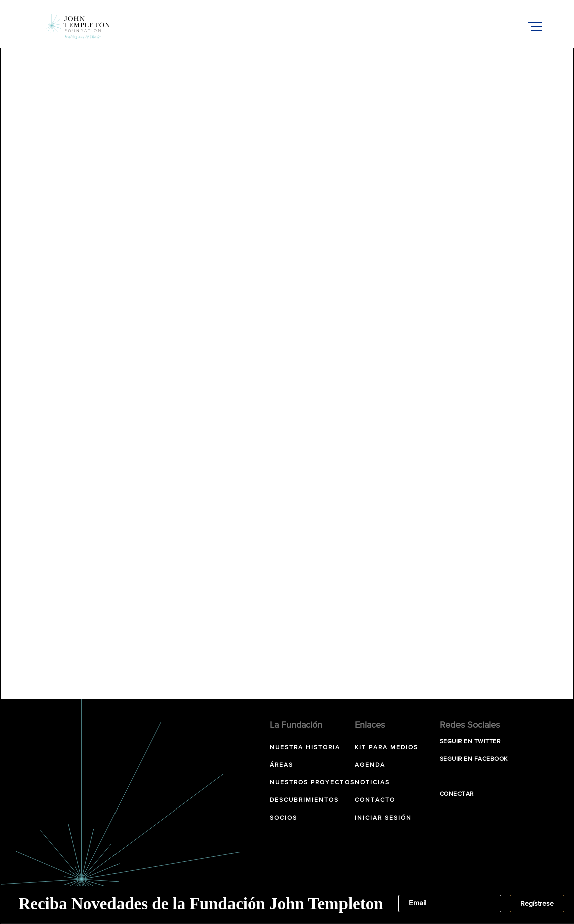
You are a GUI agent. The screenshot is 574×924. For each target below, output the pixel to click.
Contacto (375, 800)
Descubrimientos (304, 800)
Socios (283, 818)
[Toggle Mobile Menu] (535, 26)
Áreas (281, 765)
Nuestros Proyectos (312, 783)
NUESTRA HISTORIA (305, 748)
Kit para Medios (386, 748)
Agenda (370, 765)
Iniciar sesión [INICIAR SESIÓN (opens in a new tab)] (383, 818)
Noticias (372, 783)
